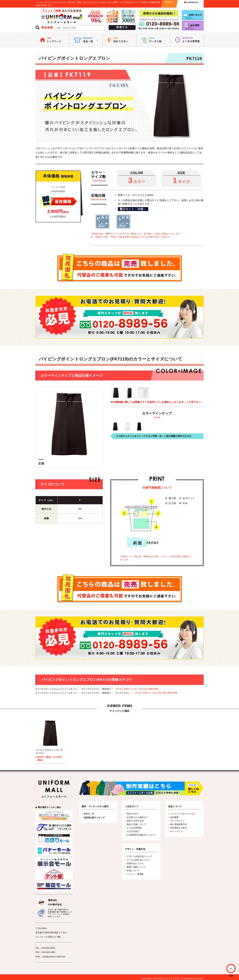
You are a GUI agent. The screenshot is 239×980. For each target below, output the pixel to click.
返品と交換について (136, 824)
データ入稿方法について (138, 860)
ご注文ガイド (132, 806)
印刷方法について (135, 863)
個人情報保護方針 (178, 824)
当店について (175, 806)
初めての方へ (133, 814)
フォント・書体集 (135, 874)
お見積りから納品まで (137, 817)
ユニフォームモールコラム (183, 814)
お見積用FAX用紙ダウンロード (142, 835)
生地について (133, 871)
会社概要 (174, 817)
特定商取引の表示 (178, 828)
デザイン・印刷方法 (135, 849)
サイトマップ (176, 831)
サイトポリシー (177, 821)
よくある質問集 (134, 828)
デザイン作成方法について (140, 856)
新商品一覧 (89, 814)
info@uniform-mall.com (54, 957)
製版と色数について (136, 867)
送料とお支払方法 (135, 821)
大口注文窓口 (133, 831)
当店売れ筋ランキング (94, 818)
